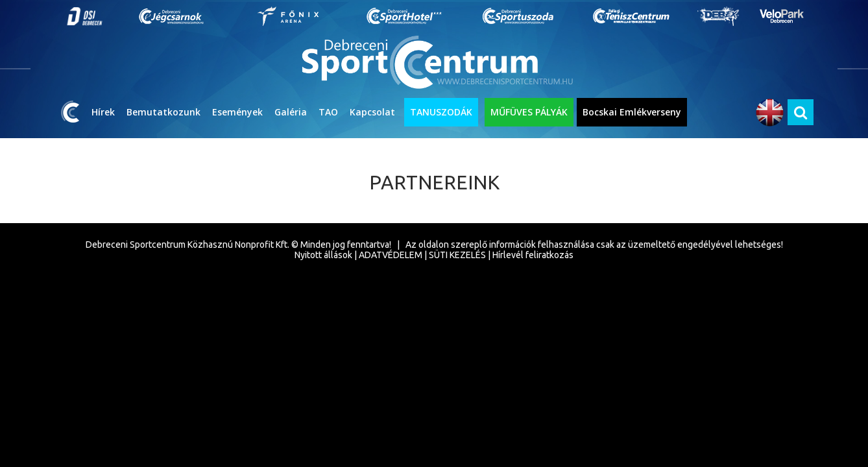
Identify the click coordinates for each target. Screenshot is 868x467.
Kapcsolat (372, 112)
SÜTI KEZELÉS (457, 255)
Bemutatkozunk (163, 112)
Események (237, 112)
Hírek (103, 112)
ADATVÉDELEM (391, 255)
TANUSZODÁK (441, 112)
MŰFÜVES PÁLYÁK (529, 112)
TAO (328, 112)
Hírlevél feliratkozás (533, 255)
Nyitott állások (323, 255)
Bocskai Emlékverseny (632, 112)
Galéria (291, 112)
